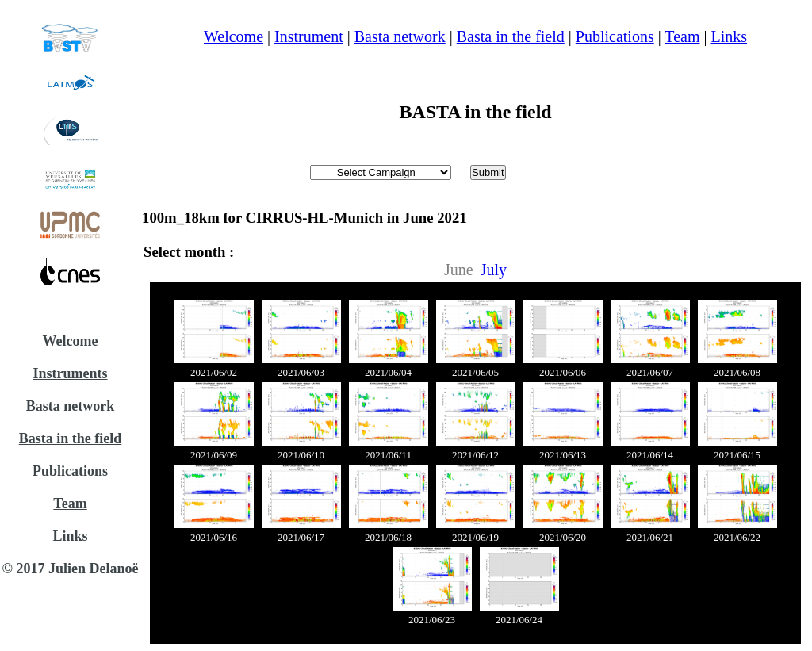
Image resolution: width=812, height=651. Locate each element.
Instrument (309, 36)
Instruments (71, 373)
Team (70, 504)
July (494, 270)
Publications (70, 471)
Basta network (71, 406)
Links (71, 536)
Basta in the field (71, 438)
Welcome (71, 341)
